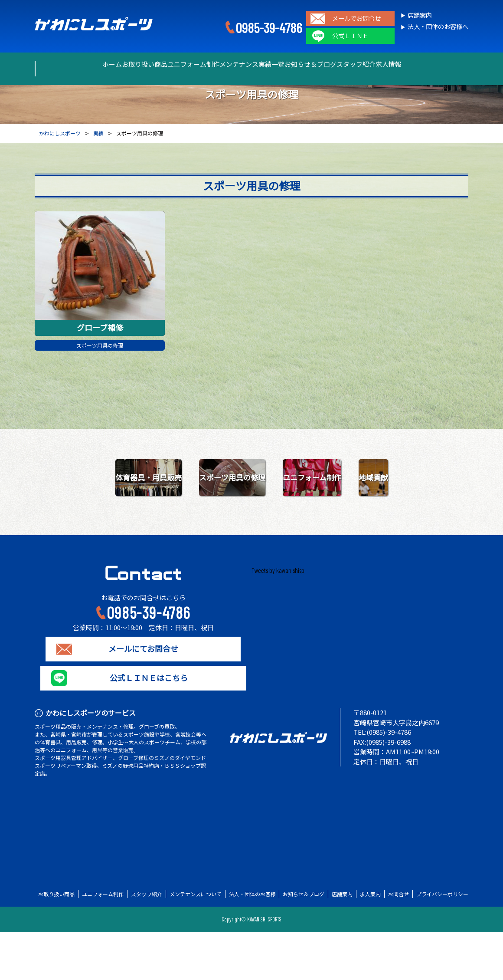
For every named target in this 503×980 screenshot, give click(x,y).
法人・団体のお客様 (252, 942)
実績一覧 (279, 64)
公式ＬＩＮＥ (350, 36)
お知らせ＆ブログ (333, 64)
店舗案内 (420, 15)
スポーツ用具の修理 (100, 346)
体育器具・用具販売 (178, 480)
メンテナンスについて (196, 942)
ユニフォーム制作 (170, 64)
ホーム (57, 64)
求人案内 (370, 942)
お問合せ (398, 942)
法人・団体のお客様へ (438, 27)
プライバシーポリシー (442, 942)
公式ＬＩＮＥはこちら (143, 726)
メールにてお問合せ (143, 697)
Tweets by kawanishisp (278, 618)
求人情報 (443, 64)
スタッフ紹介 (394, 64)
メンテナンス (230, 64)
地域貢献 (325, 525)
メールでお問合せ (356, 18)
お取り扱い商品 (106, 64)
